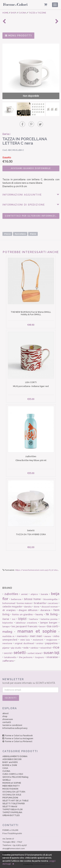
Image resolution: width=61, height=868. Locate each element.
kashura (34, 619)
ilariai (6, 619)
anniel (24, 594)
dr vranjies (9, 610)
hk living (52, 614)
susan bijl (51, 653)
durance (45, 610)
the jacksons (26, 657)
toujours (39, 657)
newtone (7, 643)
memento (22, 636)
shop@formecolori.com (14, 848)
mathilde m (8, 636)
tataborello (10, 657)
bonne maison (25, 603)
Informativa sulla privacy (15, 728)
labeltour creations (26, 623)
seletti (20, 653)
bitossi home (32, 599)
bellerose (16, 599)
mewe (48, 636)
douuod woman (50, 607)
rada (26, 648)
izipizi (22, 619)
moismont (38, 640)
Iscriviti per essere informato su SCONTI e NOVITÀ (30, 681)
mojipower (52, 640)
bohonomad (9, 603)
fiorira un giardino (23, 614)
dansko (28, 607)
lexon (42, 626)
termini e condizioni (12, 725)
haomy (39, 614)
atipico (34, 594)
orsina (40, 643)
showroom (8, 719)
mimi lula (25, 640)
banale (44, 594)
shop (5, 716)
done (37, 607)
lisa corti (52, 626)
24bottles (11, 594)
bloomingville (51, 599)
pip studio (16, 648)
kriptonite (8, 623)
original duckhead (24, 643)
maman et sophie (37, 631)
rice (56, 647)
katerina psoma (49, 619)
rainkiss (34, 648)
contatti (7, 722)
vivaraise (52, 657)
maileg (7, 632)
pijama (6, 648)
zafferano (8, 661)
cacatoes (53, 603)
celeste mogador (12, 607)
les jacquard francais (24, 626)
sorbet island (34, 653)
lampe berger (49, 623)
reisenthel (46, 648)
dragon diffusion (28, 610)
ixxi (14, 619)
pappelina (51, 643)
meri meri (36, 636)
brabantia (40, 603)
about (6, 713)
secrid (8, 653)
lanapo (6, 626)
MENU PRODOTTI (18, 36)
